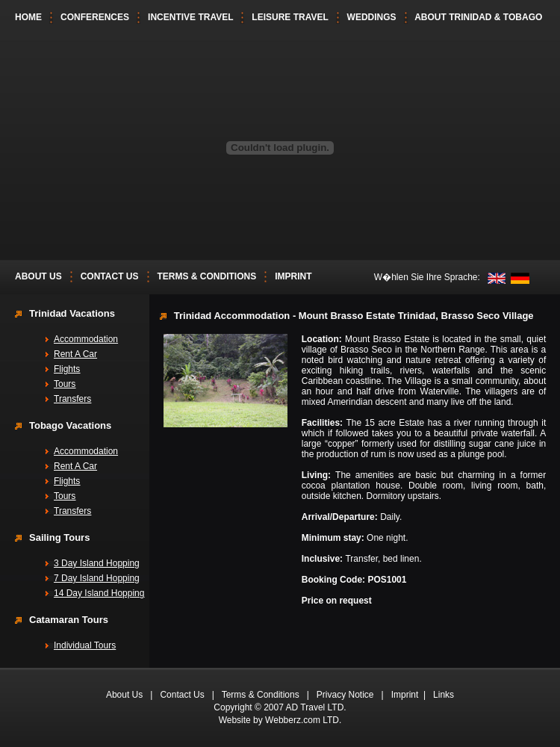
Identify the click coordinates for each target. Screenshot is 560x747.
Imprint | (412, 695)
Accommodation (86, 339)
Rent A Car (75, 354)
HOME (28, 17)
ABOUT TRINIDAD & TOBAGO (478, 17)
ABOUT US (38, 276)
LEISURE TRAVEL (290, 17)
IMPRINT (293, 276)
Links (444, 695)
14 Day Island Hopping (99, 593)
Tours (65, 384)
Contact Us (182, 695)
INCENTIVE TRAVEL (190, 17)
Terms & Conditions (261, 695)
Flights (67, 369)
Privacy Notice (345, 695)
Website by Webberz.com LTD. (280, 720)
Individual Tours (85, 645)
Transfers (72, 399)
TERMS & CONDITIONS (207, 276)
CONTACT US (110, 276)
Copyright (233, 707)
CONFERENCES (95, 17)
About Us (124, 695)
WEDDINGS (372, 17)
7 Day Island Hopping (97, 578)
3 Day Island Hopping (97, 563)
